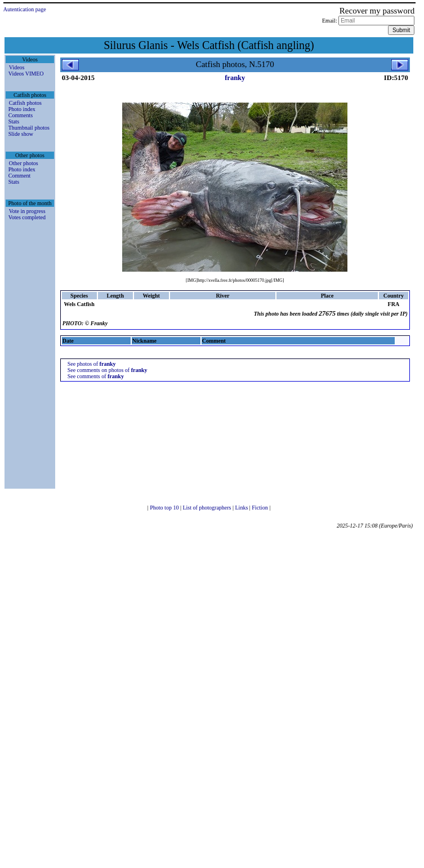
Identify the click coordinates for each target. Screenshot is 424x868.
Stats (14, 121)
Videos (17, 67)
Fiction (260, 508)
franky (235, 78)
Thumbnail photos (29, 128)
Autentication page (25, 9)
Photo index (22, 109)
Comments (21, 115)
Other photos (24, 163)
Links (242, 508)
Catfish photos (25, 103)
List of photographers (207, 508)
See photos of (92, 364)
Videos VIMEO (26, 74)
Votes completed (27, 217)
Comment (19, 176)
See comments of (96, 376)
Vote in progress (27, 211)
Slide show (21, 134)
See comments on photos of (108, 370)
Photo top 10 (165, 508)
